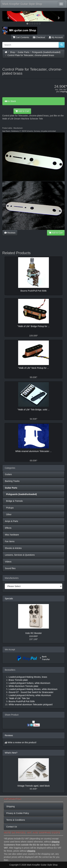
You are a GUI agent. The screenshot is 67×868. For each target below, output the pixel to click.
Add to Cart (22, 111)
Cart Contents (21, 37)
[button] (7, 16)
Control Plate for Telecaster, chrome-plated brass (31, 55)
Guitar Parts (23, 52)
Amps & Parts (12, 521)
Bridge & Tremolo (14, 501)
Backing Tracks (12, 481)
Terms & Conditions (16, 820)
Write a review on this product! (22, 742)
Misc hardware (12, 535)
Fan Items (10, 541)
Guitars (8, 474)
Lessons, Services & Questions (20, 555)
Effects (8, 528)
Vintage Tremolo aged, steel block (34, 786)
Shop (13, 52)
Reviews (10, 233)
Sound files (10, 568)
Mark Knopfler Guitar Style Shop (22, 4)
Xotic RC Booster (33, 633)
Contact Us (12, 827)
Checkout (39, 37)
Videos (8, 562)
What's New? (11, 753)
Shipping (11, 806)
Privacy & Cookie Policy (18, 813)
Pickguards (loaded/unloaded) (46, 52)
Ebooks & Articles (13, 548)
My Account (56, 37)
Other (8, 514)
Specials (9, 599)
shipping (64, 92)
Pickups (9, 508)
